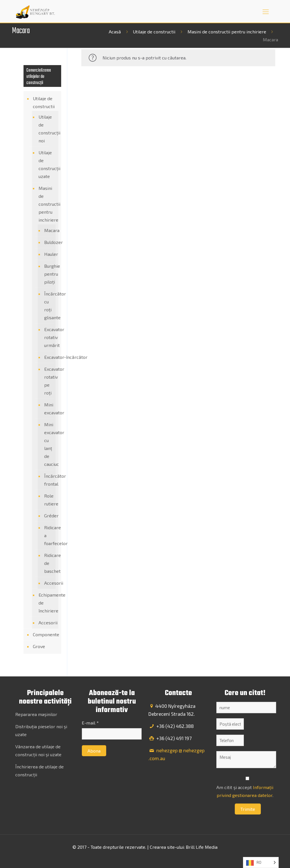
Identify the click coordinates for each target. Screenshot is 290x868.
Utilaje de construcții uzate (47, 164)
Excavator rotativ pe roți (48, 381)
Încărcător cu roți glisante (48, 306)
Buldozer (48, 242)
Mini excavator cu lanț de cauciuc (48, 444)
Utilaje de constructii (154, 32)
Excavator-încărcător (48, 357)
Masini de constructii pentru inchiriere (227, 32)
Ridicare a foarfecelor (48, 535)
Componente (46, 634)
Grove (39, 646)
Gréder (48, 516)
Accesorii (48, 583)
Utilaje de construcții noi (47, 129)
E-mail (90, 723)
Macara (48, 230)
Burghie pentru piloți (48, 274)
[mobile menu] (266, 11)
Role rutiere (48, 500)
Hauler (48, 254)
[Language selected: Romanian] (261, 862)
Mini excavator (48, 409)
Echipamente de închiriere (47, 603)
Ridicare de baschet (48, 563)
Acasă (115, 32)
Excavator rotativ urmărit (48, 337)
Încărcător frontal (48, 480)
